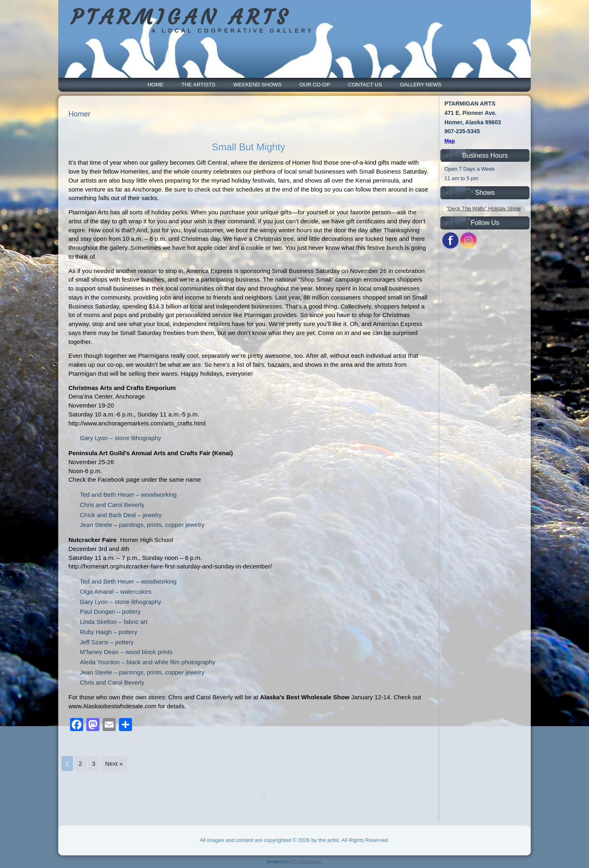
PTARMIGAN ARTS (181, 17)
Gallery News (421, 85)
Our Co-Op (315, 85)
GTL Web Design (306, 862)
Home (155, 85)
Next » (114, 763)
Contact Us (365, 85)
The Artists (198, 85)
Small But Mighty (248, 147)
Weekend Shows (257, 85)
